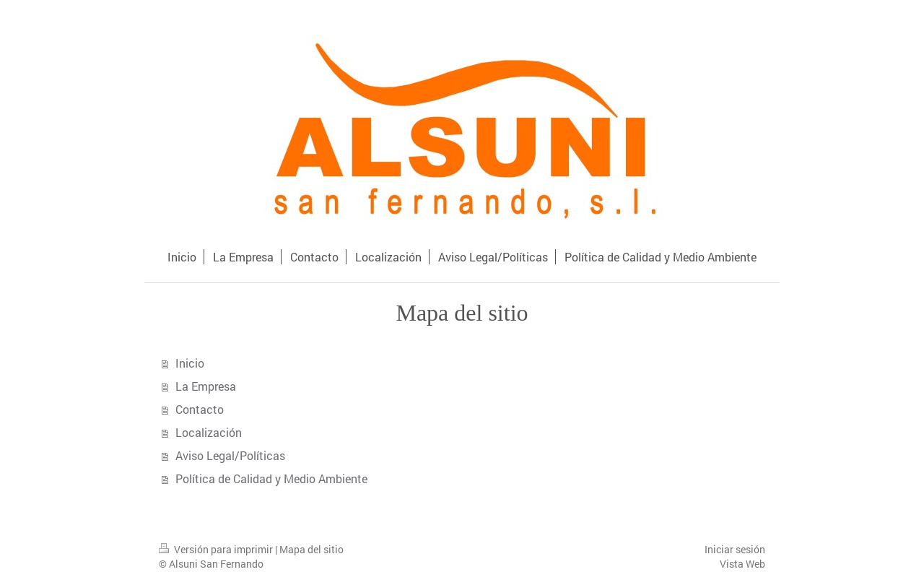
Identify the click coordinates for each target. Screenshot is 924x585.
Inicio (190, 363)
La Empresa (206, 386)
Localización (209, 432)
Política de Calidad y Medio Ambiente (271, 478)
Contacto (200, 409)
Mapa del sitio (311, 549)
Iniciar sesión (735, 549)
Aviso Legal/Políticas (230, 455)
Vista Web (742, 564)
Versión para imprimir (217, 549)
